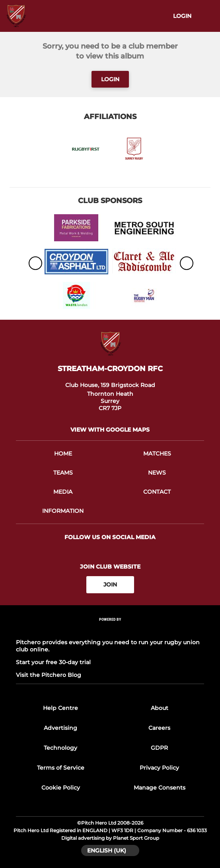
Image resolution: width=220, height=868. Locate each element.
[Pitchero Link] (110, 630)
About (160, 708)
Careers (159, 728)
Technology (60, 748)
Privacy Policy (159, 768)
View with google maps (110, 430)
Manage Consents (160, 788)
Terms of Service (61, 768)
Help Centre (60, 708)
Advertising (60, 728)
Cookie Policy (61, 788)
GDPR (159, 748)
